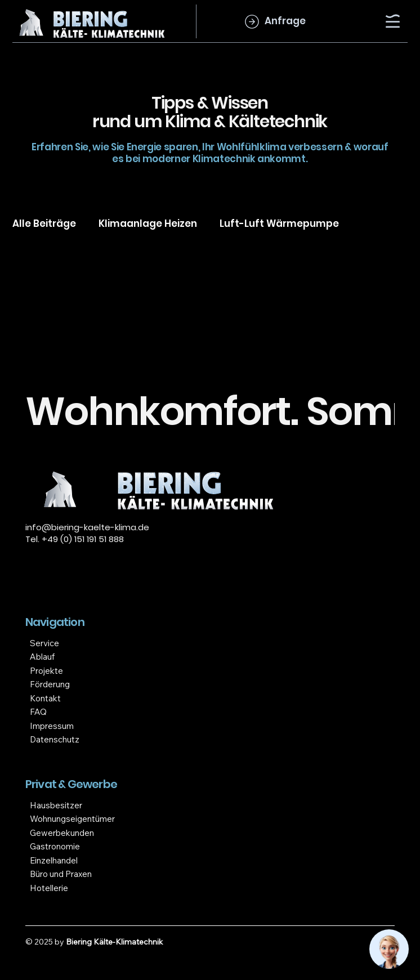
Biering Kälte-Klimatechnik (114, 942)
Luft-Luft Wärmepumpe (279, 223)
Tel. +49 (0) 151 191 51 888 (75, 539)
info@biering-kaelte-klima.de (87, 527)
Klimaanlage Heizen (148, 223)
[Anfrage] (274, 21)
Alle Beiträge (44, 223)
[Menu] (394, 21)
